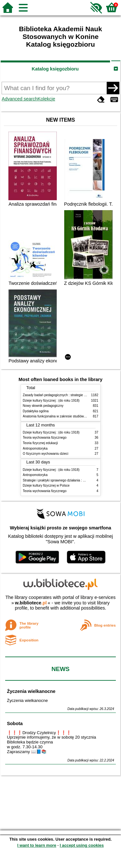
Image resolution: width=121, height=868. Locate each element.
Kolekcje (46, 99)
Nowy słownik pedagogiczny (43, 406)
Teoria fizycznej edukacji (40, 443)
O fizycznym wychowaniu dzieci (46, 454)
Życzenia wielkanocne (31, 691)
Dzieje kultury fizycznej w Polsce (46, 485)
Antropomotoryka (35, 448)
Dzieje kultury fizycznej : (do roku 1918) (51, 401)
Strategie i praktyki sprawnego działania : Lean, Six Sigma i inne (69, 480)
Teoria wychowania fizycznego (45, 438)
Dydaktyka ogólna (36, 411)
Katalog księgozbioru (55, 69)
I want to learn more (37, 845)
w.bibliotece (31, 603)
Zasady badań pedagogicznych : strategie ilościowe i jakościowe (69, 395)
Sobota (15, 723)
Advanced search (20, 99)
